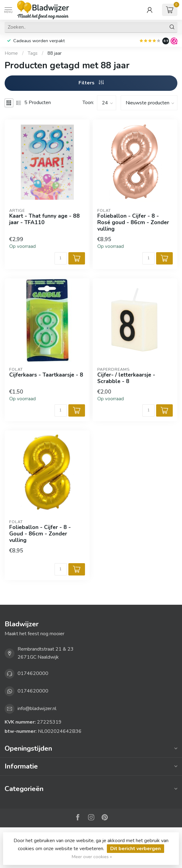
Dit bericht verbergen (135, 849)
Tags (33, 53)
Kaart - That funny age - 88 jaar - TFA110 (44, 219)
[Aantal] (61, 258)
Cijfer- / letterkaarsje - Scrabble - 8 (126, 378)
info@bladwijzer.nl (37, 709)
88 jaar (55, 53)
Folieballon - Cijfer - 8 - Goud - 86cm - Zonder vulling (40, 534)
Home (11, 53)
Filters (91, 83)
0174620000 (33, 673)
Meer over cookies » (92, 857)
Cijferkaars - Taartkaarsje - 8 (46, 375)
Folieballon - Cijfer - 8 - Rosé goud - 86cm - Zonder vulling (133, 222)
